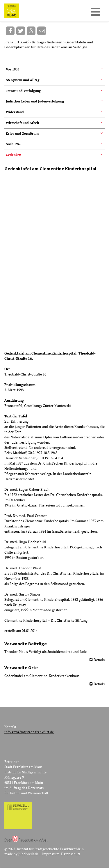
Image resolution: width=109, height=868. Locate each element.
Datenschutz (71, 854)
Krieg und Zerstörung (23, 134)
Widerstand (15, 112)
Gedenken (55, 42)
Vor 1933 (12, 69)
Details (99, 660)
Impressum (51, 854)
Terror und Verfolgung (23, 91)
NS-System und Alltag (23, 80)
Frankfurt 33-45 (17, 42)
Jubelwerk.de (28, 854)
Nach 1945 (14, 144)
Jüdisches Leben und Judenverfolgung (35, 101)
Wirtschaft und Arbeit (23, 123)
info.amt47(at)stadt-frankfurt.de (29, 732)
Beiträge (38, 42)
